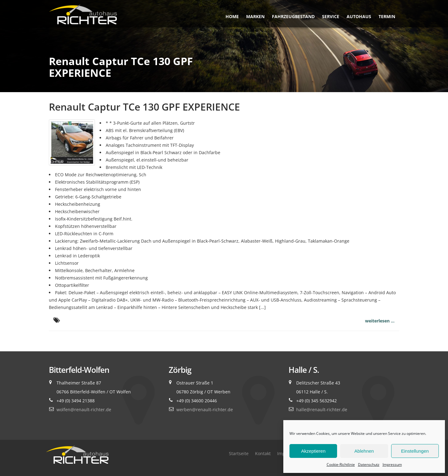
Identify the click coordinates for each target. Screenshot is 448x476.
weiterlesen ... (380, 321)
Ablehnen (364, 451)
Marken (255, 16)
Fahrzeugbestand (293, 16)
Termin (387, 16)
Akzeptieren (313, 451)
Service (331, 16)
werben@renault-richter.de (205, 410)
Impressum (392, 464)
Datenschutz (369, 464)
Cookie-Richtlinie (341, 464)
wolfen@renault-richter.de (84, 410)
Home (232, 16)
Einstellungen (415, 451)
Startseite (239, 453)
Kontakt (263, 453)
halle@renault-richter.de (322, 410)
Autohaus (359, 16)
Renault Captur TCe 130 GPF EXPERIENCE (144, 107)
